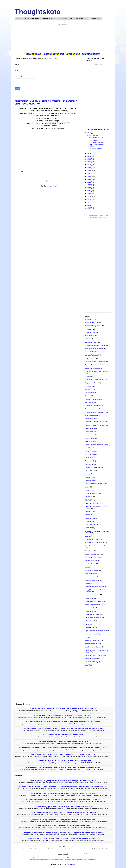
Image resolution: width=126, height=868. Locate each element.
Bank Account (90, 336)
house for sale (90, 608)
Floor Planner (90, 402)
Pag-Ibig (88, 521)
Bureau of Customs (91, 355)
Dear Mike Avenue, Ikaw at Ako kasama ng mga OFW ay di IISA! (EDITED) (63, 761)
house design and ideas (93, 601)
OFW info (88, 511)
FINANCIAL (89, 386)
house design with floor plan (94, 605)
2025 (89, 133)
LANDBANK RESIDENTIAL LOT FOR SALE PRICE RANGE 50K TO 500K (63, 741)
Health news (89, 435)
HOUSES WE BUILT (96, 149)
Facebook (88, 389)
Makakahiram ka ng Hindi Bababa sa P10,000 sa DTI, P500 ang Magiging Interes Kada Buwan (63, 767)
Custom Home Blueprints (93, 365)
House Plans (89, 451)
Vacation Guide (90, 564)
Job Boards (89, 464)
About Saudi (89, 319)
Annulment (89, 329)
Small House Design (92, 539)
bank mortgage (90, 574)
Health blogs (89, 432)
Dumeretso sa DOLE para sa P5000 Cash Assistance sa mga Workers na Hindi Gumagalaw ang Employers (63, 748)
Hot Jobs (88, 448)
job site (88, 624)
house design (90, 598)
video (87, 665)
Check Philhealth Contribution (95, 362)
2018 (89, 170)
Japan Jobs (89, 461)
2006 (89, 205)
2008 (89, 199)
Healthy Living (90, 438)
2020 (89, 165)
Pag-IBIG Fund (90, 518)
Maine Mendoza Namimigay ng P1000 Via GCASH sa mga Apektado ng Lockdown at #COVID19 (63, 722)
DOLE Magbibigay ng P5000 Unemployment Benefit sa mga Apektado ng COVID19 (63, 819)
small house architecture (93, 647)
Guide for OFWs (90, 419)
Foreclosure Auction (92, 409)
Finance (88, 396)
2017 (89, 173)
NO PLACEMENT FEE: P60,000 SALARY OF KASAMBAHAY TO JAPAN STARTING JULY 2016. (63, 754)
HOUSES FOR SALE (66, 19)
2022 (89, 159)
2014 (89, 182)
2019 (89, 168)
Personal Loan (90, 524)
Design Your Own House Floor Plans (97, 371)
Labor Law (89, 477)
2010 (89, 194)
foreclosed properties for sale (95, 587)
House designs (90, 454)
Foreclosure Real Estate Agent (95, 412)
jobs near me (89, 627)
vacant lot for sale (91, 662)
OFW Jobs (89, 497)
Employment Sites (91, 383)
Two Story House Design (93, 557)
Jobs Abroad (89, 471)
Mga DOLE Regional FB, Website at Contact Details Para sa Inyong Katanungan (63, 813)
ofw (86, 637)
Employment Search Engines (95, 380)
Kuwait (87, 474)
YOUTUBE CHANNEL (32, 19)
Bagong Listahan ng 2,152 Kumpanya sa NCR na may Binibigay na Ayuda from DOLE (63, 709)
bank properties (90, 577)
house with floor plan (92, 614)
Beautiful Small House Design (95, 345)
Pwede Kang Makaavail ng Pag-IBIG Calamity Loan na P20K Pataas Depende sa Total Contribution (63, 728)
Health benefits (90, 428)
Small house (89, 551)
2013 (89, 185)
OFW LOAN (89, 500)
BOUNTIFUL (96, 19)
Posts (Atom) (53, 186)
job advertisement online (93, 618)
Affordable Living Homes (93, 326)
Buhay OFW (89, 352)
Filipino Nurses (90, 393)
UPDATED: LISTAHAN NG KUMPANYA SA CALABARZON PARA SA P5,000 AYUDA (63, 715)
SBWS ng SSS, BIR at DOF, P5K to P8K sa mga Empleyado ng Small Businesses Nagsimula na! (63, 839)
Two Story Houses (91, 561)
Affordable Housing (91, 323)
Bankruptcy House (91, 342)
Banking (88, 339)
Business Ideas (90, 358)
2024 (89, 153)
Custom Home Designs (93, 368)
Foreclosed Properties (92, 406)
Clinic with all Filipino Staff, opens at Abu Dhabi (63, 735)
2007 (89, 202)
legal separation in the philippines (96, 631)
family (87, 583)
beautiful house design (93, 580)
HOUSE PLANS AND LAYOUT (95, 425)
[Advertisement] (63, 39)
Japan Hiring (89, 458)
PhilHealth (88, 528)
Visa (87, 567)
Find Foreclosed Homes (93, 399)
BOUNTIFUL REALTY (96, 138)
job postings (89, 621)
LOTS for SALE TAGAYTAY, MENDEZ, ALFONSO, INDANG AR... (97, 143)
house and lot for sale (92, 595)
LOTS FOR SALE (82, 19)
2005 (89, 208)
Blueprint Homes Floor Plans (95, 349)
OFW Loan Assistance (92, 503)
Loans (87, 487)
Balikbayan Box (90, 332)
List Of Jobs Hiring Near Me (94, 484)
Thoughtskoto (38, 12)
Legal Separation (91, 480)
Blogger (72, 864)
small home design (91, 644)
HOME (19, 19)
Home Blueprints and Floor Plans (96, 445)
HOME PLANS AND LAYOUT (95, 422)
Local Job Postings (91, 493)
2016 (89, 176)
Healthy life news (91, 441)
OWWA (88, 515)
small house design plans (93, 655)
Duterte (88, 376)
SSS (87, 536)
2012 (89, 188)
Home (48, 181)
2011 (89, 191)
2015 (89, 179)
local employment (91, 634)
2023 (89, 156)
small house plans (91, 658)
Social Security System (93, 554)
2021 (89, 162)
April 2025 (93, 135)
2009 (89, 196)
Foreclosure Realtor (92, 415)
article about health (91, 570)
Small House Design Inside (94, 543)
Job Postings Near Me (92, 467)
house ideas (89, 611)
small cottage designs (92, 640)
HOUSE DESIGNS (49, 19)
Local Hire (88, 490)
